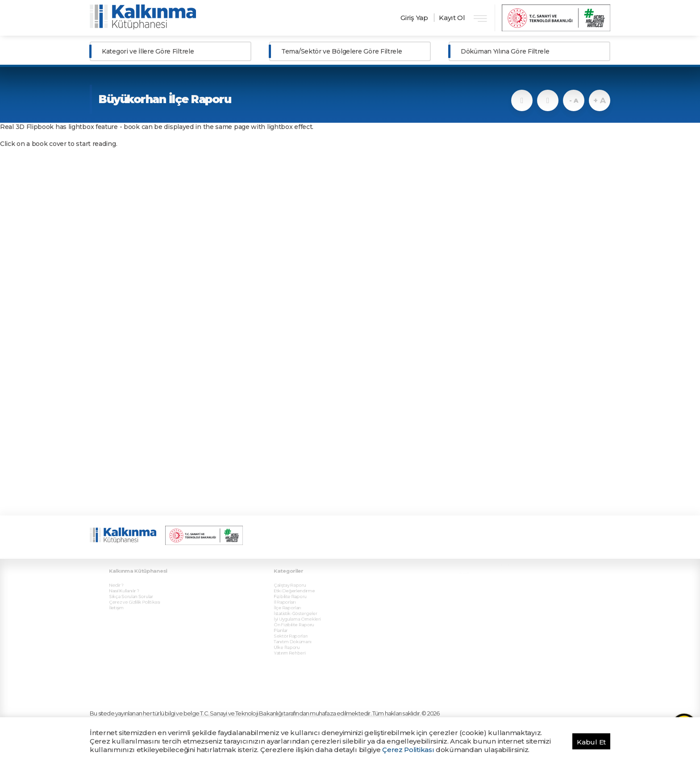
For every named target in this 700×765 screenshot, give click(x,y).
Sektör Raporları (297, 618)
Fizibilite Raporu (297, 585)
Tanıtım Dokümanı (299, 623)
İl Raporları (292, 590)
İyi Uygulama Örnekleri (303, 604)
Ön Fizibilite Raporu (300, 609)
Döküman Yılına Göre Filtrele (505, 51)
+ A (599, 100)
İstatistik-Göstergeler (301, 599)
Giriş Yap (414, 18)
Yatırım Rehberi (296, 632)
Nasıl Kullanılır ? (131, 580)
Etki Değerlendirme (300, 580)
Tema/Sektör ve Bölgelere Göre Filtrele (342, 51)
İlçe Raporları (294, 595)
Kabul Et (591, 742)
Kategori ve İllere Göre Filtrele (148, 51)
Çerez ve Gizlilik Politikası (140, 590)
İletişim (124, 595)
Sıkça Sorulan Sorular (137, 585)
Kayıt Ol (452, 18)
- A (573, 100)
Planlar (289, 613)
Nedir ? (124, 576)
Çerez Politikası (408, 750)
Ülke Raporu (294, 628)
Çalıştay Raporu (296, 576)
